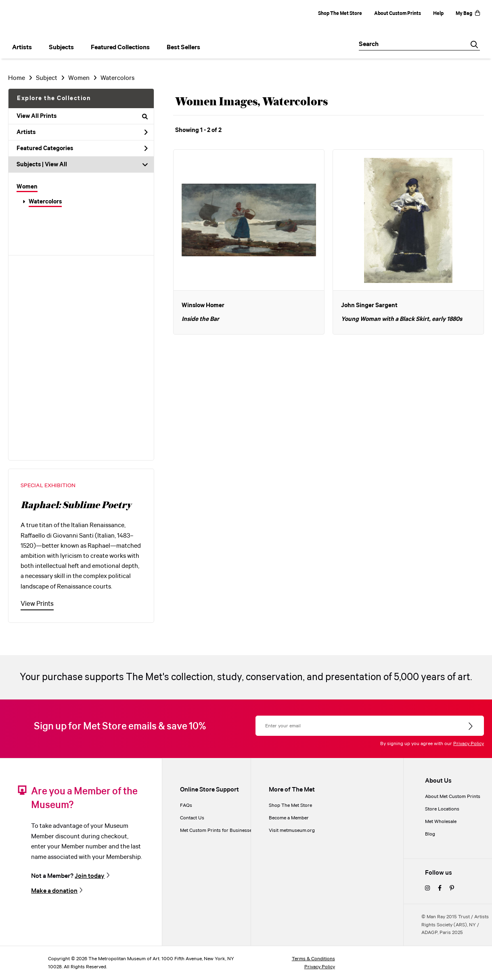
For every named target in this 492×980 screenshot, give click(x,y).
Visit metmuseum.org (292, 830)
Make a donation (54, 891)
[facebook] (440, 889)
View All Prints (82, 116)
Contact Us (192, 818)
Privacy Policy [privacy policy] (320, 967)
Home (17, 78)
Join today (90, 876)
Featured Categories (82, 149)
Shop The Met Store (340, 14)
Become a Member (289, 818)
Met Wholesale (441, 822)
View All (56, 165)
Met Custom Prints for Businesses (217, 830)
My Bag (468, 14)
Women (27, 187)
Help (438, 14)
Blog (430, 834)
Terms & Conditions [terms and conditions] (313, 959)
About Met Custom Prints (453, 797)
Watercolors (45, 202)
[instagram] (427, 889)
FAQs (186, 805)
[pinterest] (452, 889)
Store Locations (442, 809)
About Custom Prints (398, 14)
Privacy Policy (469, 744)
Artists (82, 132)
